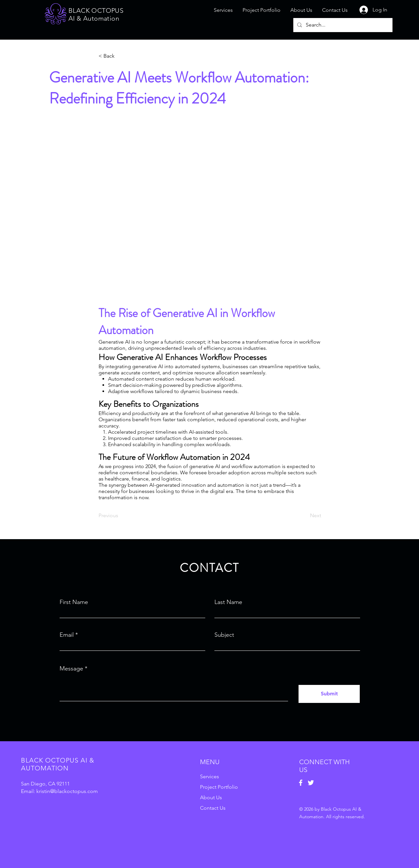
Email (67, 635)
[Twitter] (311, 783)
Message (71, 669)
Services (209, 776)
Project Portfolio (219, 787)
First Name (74, 602)
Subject (224, 635)
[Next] (305, 516)
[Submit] (329, 694)
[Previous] (120, 516)
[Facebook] (301, 783)
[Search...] (342, 25)
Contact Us (213, 808)
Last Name (228, 602)
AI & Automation (94, 18)
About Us (211, 797)
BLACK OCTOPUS (96, 10)
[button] (120, 56)
